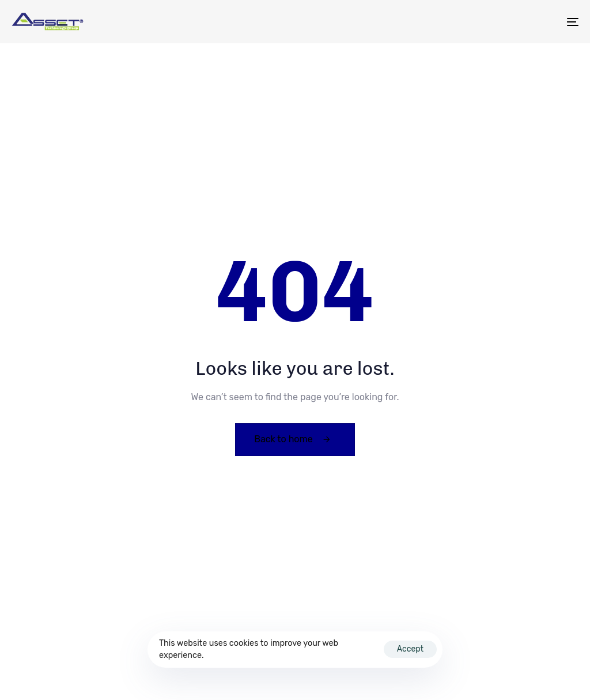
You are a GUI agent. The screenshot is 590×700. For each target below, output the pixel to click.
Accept (410, 649)
